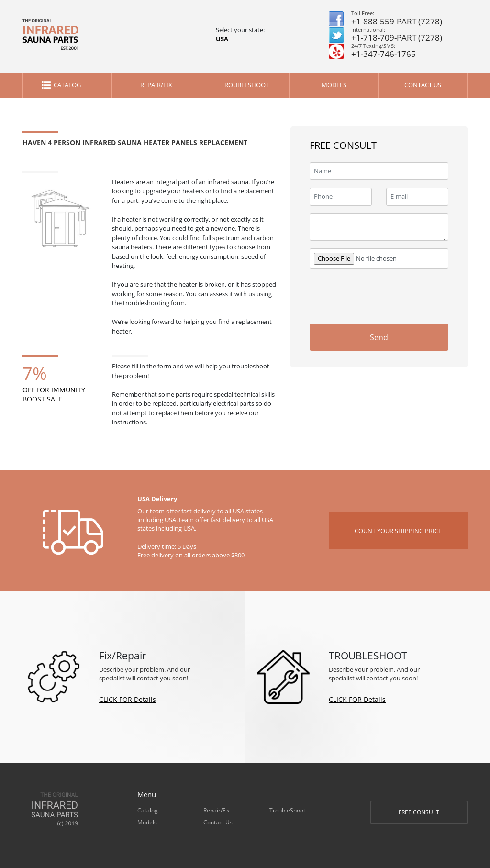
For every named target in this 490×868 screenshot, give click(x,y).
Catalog (67, 85)
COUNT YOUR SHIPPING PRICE (398, 531)
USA (222, 39)
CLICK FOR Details (128, 699)
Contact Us (423, 85)
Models (334, 85)
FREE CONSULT (419, 812)
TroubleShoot (245, 85)
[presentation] (382, 295)
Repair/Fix (156, 85)
